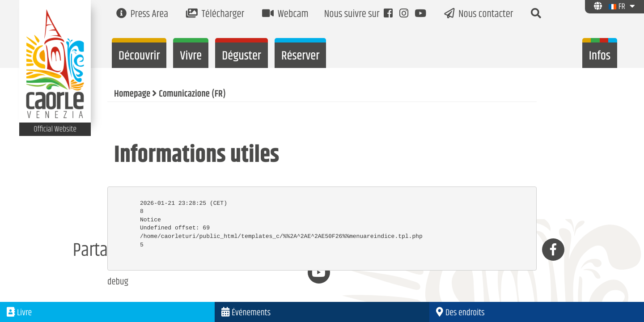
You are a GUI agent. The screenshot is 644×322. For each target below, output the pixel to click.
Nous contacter (479, 15)
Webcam (285, 15)
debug (118, 282)
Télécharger (215, 15)
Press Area (142, 15)
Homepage (132, 94)
